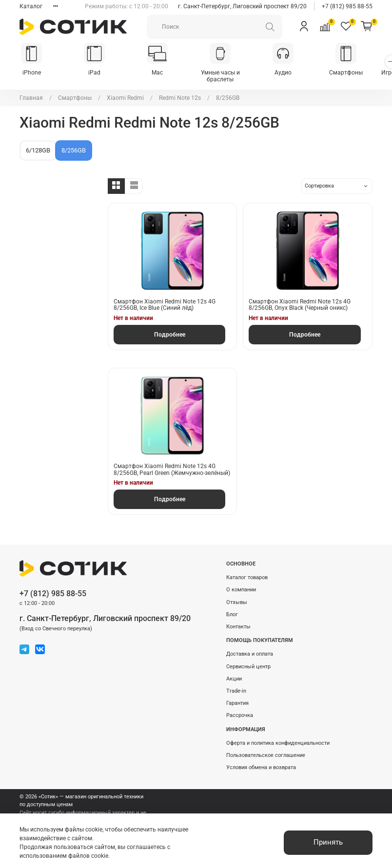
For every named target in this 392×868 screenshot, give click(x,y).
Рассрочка (240, 715)
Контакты (238, 627)
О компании (241, 590)
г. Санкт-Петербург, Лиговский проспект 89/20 (242, 6)
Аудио (294, 74)
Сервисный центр (248, 667)
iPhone (33, 74)
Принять (328, 842)
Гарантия (237, 703)
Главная (31, 99)
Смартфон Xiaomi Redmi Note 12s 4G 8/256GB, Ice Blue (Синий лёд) (165, 305)
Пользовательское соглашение (266, 755)
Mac (164, 74)
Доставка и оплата (250, 654)
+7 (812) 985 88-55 (347, 6)
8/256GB (74, 151)
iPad (98, 74)
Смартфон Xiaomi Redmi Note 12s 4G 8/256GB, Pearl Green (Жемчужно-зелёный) (172, 471)
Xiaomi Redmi (125, 99)
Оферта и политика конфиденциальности (278, 743)
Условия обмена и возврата (261, 767)
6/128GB (38, 151)
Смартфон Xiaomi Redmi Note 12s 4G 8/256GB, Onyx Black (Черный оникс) (300, 305)
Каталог (31, 6)
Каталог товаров (247, 577)
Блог (232, 614)
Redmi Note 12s (180, 99)
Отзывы (237, 602)
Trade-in (236, 691)
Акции (234, 679)
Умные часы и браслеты (229, 77)
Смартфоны (360, 74)
